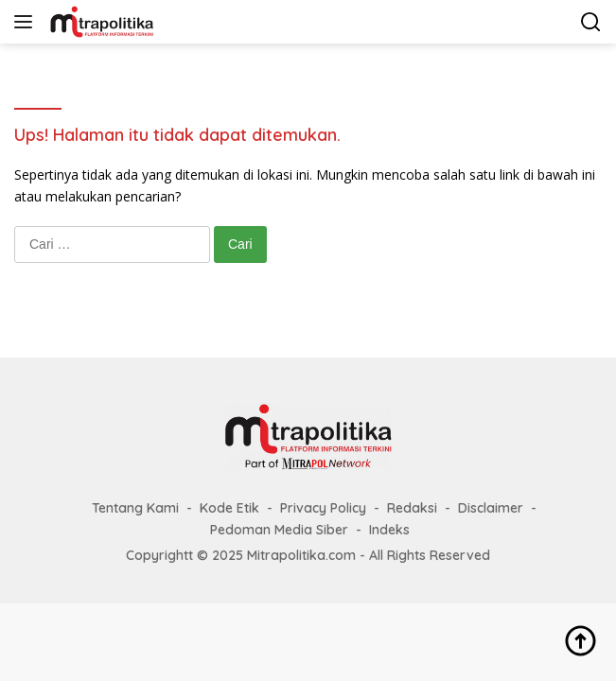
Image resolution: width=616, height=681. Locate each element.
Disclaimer (491, 508)
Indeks (389, 530)
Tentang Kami (135, 508)
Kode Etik (229, 508)
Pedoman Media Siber (279, 530)
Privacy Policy (323, 508)
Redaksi (412, 508)
